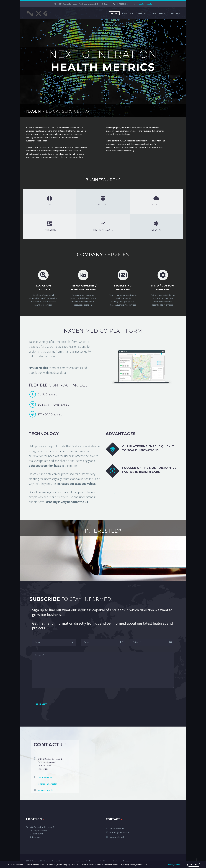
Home (114, 13)
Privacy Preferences (176, 865)
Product (143, 13)
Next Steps (159, 13)
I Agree (194, 865)
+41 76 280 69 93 (122, 4)
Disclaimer (93, 861)
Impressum (79, 861)
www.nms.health (117, 837)
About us (127, 13)
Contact (175, 13)
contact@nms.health (144, 4)
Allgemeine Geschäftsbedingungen (117, 861)
